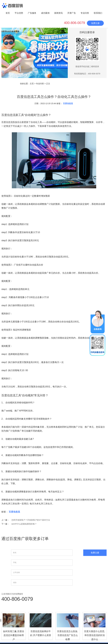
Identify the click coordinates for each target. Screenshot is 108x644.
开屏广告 (72, 13)
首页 (8, 13)
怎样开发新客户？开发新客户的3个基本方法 (31, 520)
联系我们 (98, 13)
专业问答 (85, 13)
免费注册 (95, 23)
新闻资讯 (58, 13)
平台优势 (19, 13)
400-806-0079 (74, 23)
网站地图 (95, 621)
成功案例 (45, 13)
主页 (32, 84)
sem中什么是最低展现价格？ (24, 524)
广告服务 (32, 13)
